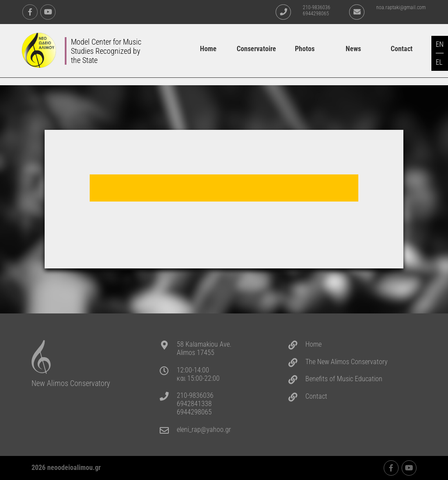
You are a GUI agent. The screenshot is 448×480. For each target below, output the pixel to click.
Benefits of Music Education (344, 379)
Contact (402, 49)
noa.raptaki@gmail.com (401, 7)
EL (439, 62)
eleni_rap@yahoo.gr (204, 430)
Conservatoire (256, 49)
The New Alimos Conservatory (346, 362)
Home (208, 49)
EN (440, 44)
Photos (305, 49)
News (353, 49)
